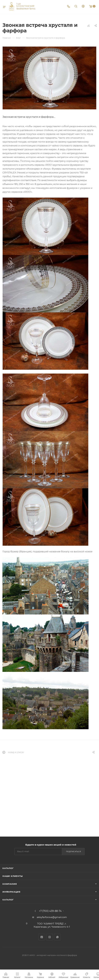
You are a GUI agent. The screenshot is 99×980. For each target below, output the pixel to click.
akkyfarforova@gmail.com (52, 917)
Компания (10, 884)
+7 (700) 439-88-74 (50, 911)
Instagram (50, 937)
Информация (11, 892)
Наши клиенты (13, 876)
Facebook (42, 937)
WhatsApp (57, 937)
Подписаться (74, 852)
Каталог (8, 868)
